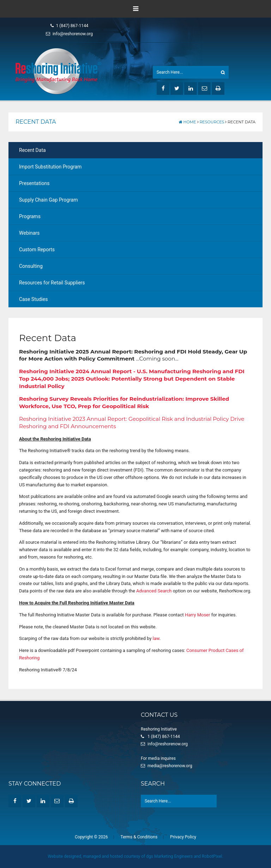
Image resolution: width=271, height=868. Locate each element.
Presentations (34, 183)
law (156, 638)
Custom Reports (37, 250)
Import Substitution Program (50, 167)
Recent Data (32, 150)
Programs (30, 216)
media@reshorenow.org (170, 766)
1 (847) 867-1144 (70, 26)
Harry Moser (197, 615)
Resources (212, 122)
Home (188, 122)
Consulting (31, 266)
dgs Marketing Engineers (169, 856)
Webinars (29, 233)
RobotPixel (212, 856)
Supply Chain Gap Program (48, 200)
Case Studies (33, 299)
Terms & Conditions (139, 837)
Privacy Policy (183, 837)
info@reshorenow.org (69, 34)
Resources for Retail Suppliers (52, 283)
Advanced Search (154, 591)
